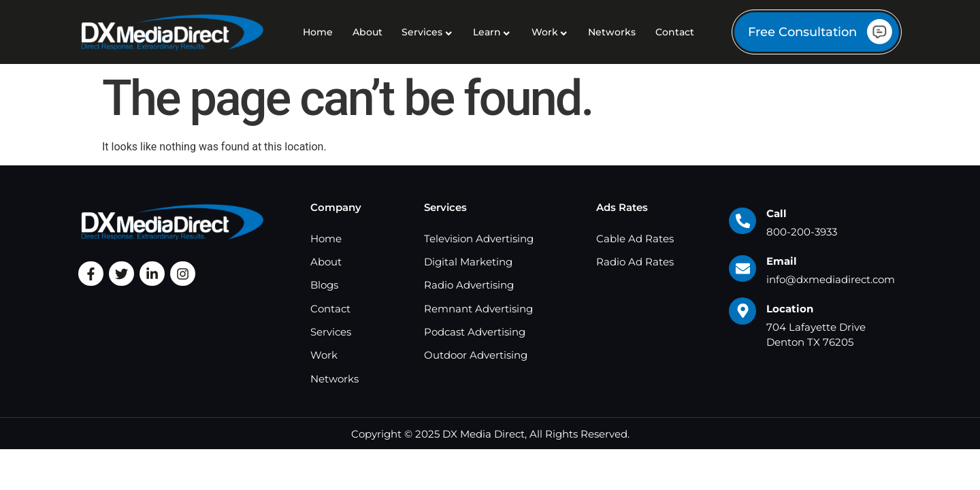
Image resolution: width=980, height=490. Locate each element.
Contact (675, 32)
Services (427, 32)
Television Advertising (479, 239)
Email (782, 261)
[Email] (742, 269)
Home (318, 32)
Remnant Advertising (478, 309)
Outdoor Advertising (476, 355)
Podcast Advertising (475, 332)
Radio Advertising (469, 285)
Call (777, 213)
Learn (492, 32)
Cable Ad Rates (635, 239)
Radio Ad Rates (635, 262)
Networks (612, 32)
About (367, 32)
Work (550, 32)
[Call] (742, 221)
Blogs (324, 285)
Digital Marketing (468, 262)
